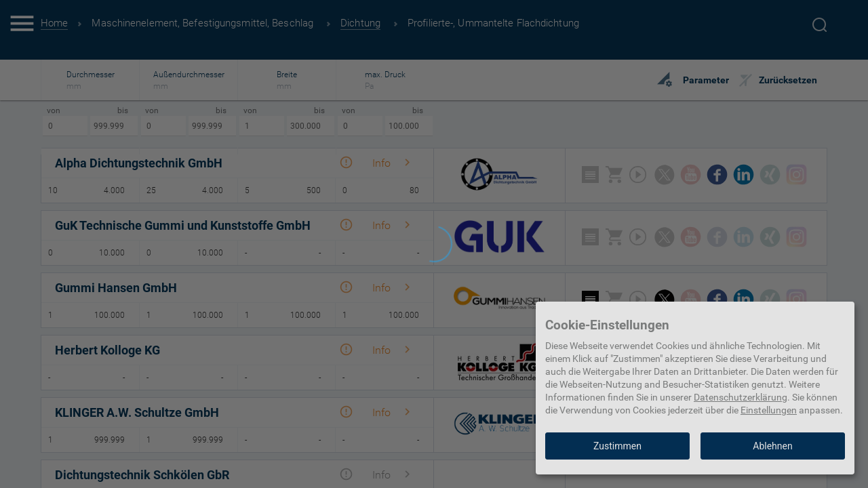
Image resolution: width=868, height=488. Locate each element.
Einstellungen (769, 410)
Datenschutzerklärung (741, 397)
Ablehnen (772, 446)
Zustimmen (617, 446)
